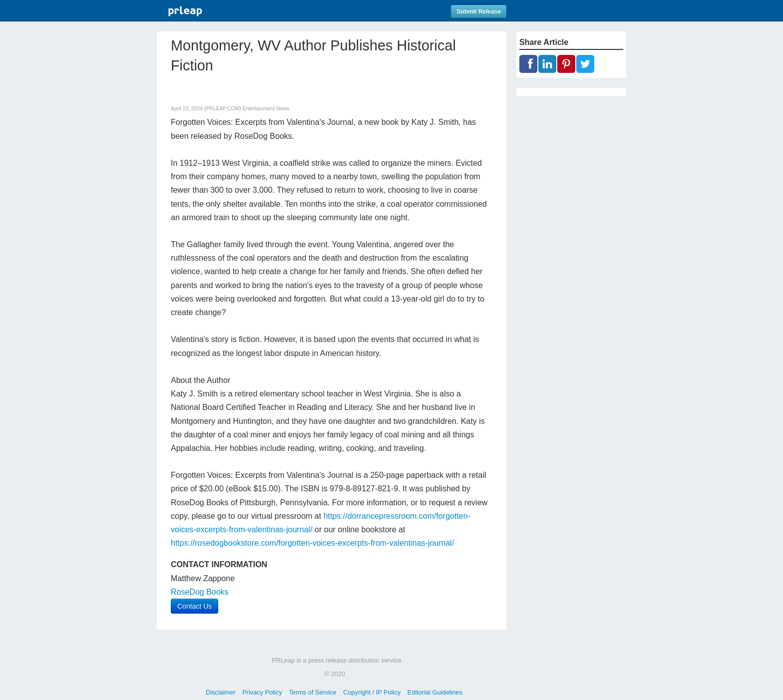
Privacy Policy (262, 692)
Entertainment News (266, 109)
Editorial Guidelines (435, 692)
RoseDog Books (200, 592)
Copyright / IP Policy (372, 692)
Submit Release (479, 11)
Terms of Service (312, 692)
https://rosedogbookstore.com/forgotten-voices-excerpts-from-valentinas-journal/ (312, 543)
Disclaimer (221, 692)
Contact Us (195, 606)
